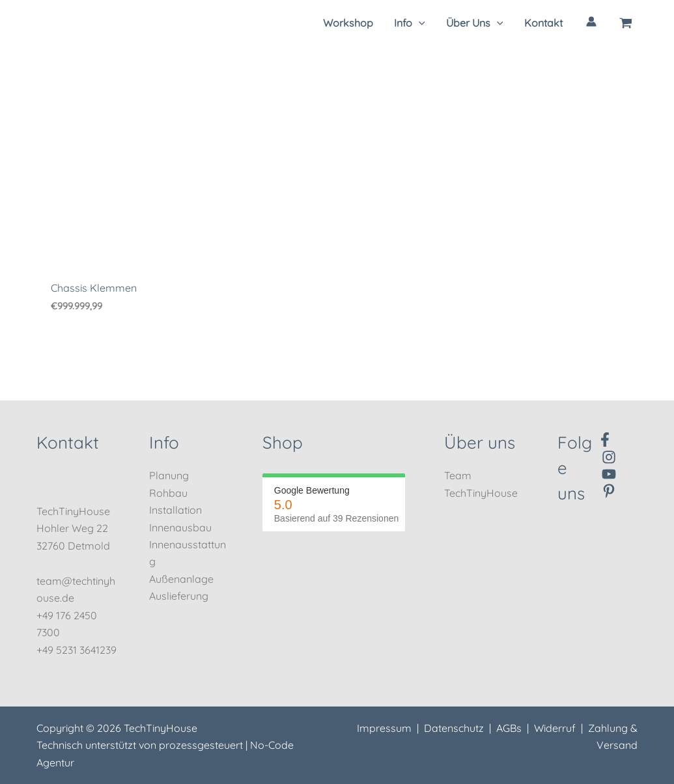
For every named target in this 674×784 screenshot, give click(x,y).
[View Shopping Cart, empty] (626, 23)
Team (458, 475)
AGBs (509, 728)
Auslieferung (179, 596)
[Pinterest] (609, 491)
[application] (419, 23)
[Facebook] (605, 440)
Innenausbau (180, 527)
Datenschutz (454, 728)
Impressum (384, 728)
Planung (169, 475)
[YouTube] (609, 474)
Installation (176, 510)
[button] (410, 23)
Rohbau (168, 493)
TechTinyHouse (481, 493)
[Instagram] (609, 457)
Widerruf (555, 728)
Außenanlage (181, 579)
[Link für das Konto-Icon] (591, 21)
